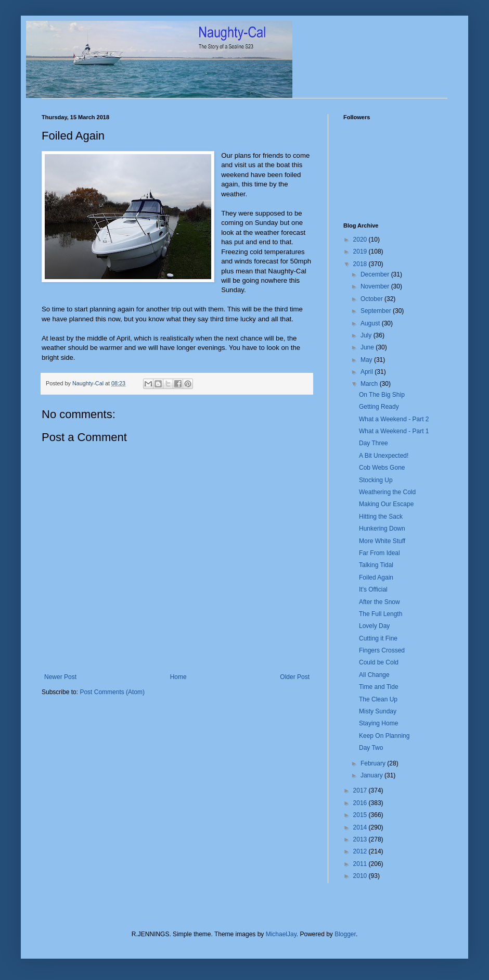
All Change (374, 675)
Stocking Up (376, 480)
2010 (361, 876)
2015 (361, 815)
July (367, 335)
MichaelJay (281, 934)
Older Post (295, 677)
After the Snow (379, 602)
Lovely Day (374, 626)
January (372, 775)
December (376, 274)
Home (178, 677)
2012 (361, 851)
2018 (361, 264)
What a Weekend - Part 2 (394, 419)
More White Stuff (382, 541)
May (367, 360)
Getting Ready (379, 407)
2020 (361, 240)
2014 (361, 827)
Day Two (371, 748)
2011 (361, 864)
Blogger (345, 934)
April (368, 372)
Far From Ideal (379, 553)
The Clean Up (378, 699)
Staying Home (378, 723)
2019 (361, 252)
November (376, 286)
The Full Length (381, 614)
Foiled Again (376, 577)
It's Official (373, 589)
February (374, 763)
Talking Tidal (376, 565)
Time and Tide (379, 687)
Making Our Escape (386, 504)
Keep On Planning (384, 736)
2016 (361, 803)
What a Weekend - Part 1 (394, 431)
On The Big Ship (382, 395)
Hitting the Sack (381, 517)
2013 (361, 839)
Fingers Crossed (382, 650)
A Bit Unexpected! (384, 456)
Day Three (374, 443)
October (372, 299)
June (368, 347)
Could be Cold (379, 662)
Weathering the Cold (387, 492)
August (371, 323)
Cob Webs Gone (382, 468)
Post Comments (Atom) (112, 692)
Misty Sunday (378, 711)
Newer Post (60, 677)
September (377, 311)
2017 (361, 790)
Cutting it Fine (378, 638)
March (370, 384)
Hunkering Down (382, 529)
